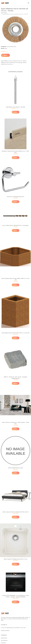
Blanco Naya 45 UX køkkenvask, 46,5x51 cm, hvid (15, 559)
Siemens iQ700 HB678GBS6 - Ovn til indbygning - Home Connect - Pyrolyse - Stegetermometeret (15, 596)
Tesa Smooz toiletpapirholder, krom (16, 197)
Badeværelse (4, 638)
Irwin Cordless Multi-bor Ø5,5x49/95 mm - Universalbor (15, 225)
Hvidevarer (4, 643)
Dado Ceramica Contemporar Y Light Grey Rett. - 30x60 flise (15, 423)
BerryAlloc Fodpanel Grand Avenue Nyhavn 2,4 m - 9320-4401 (16, 152)
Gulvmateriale (10, 47)
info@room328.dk (5, 631)
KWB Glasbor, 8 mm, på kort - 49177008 (15, 107)
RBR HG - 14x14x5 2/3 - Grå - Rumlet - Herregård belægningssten (16, 378)
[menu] (28, 3)
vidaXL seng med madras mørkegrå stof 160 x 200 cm (16, 512)
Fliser (15, 47)
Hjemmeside (4, 13)
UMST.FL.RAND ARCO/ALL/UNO (16, 468)
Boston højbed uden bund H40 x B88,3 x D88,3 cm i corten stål (16, 279)
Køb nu (5, 55)
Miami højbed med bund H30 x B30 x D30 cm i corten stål (16, 333)
